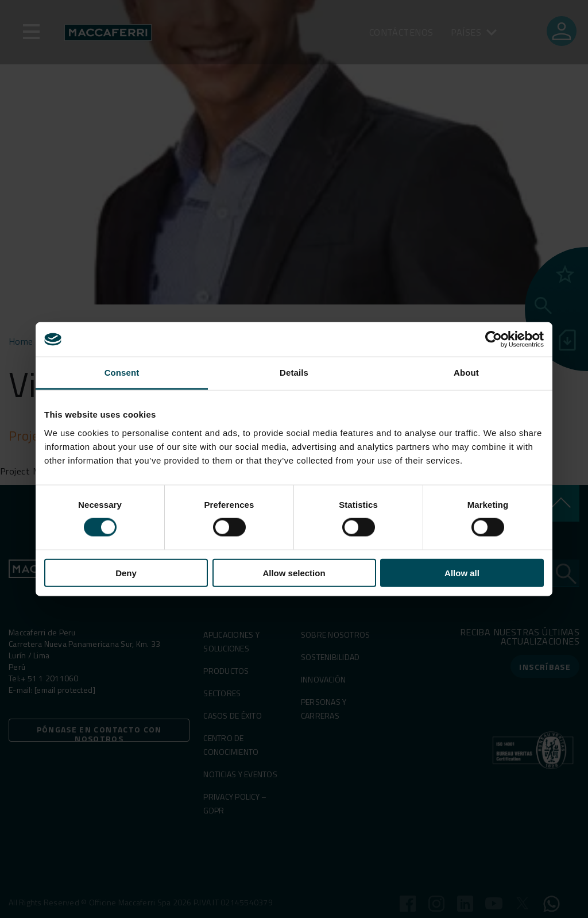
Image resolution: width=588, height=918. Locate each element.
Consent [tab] (122, 373)
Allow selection (294, 572)
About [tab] (466, 373)
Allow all (462, 572)
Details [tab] (294, 373)
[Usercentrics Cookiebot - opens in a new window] (494, 340)
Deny (126, 572)
